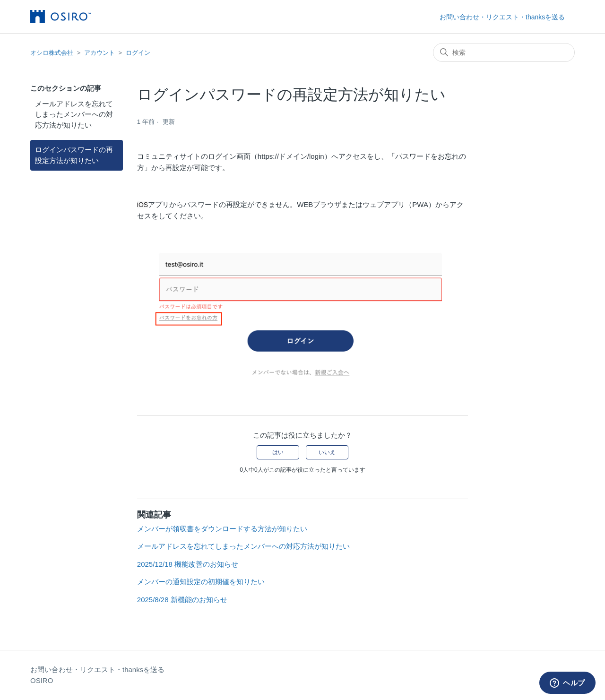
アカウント (99, 53)
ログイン (138, 53)
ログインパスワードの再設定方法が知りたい (74, 155)
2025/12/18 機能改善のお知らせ (188, 564)
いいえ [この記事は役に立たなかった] (327, 452)
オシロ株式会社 (52, 53)
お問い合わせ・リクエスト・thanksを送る (502, 17)
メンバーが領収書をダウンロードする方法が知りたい (222, 529)
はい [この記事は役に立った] (278, 452)
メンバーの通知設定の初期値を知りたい (201, 582)
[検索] (504, 52)
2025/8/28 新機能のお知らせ (182, 600)
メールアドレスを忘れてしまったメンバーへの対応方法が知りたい (74, 114)
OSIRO (42, 680)
